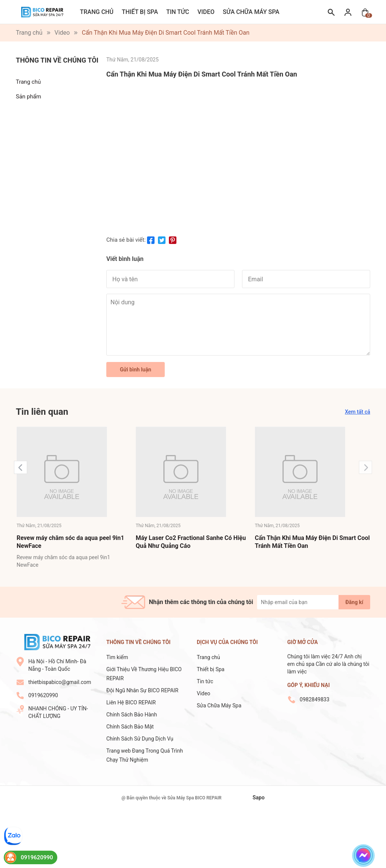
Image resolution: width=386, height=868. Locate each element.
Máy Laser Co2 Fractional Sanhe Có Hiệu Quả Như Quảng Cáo (191, 542)
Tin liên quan (42, 412)
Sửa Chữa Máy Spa (251, 12)
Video (206, 12)
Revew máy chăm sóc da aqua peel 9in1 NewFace (70, 542)
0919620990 (43, 695)
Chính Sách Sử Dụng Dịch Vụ (140, 739)
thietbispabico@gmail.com (60, 682)
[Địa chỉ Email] (314, 602)
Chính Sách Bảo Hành (132, 715)
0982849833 (315, 699)
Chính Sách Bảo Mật (130, 727)
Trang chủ (97, 12)
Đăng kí (354, 602)
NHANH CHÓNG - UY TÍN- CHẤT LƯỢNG (58, 712)
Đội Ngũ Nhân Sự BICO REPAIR (142, 690)
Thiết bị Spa (140, 12)
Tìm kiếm (117, 657)
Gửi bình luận (136, 370)
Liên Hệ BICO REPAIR (132, 702)
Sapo (259, 797)
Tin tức (178, 12)
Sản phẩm (28, 97)
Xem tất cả (358, 412)
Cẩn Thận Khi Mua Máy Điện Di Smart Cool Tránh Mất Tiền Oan (312, 542)
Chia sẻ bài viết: (126, 240)
